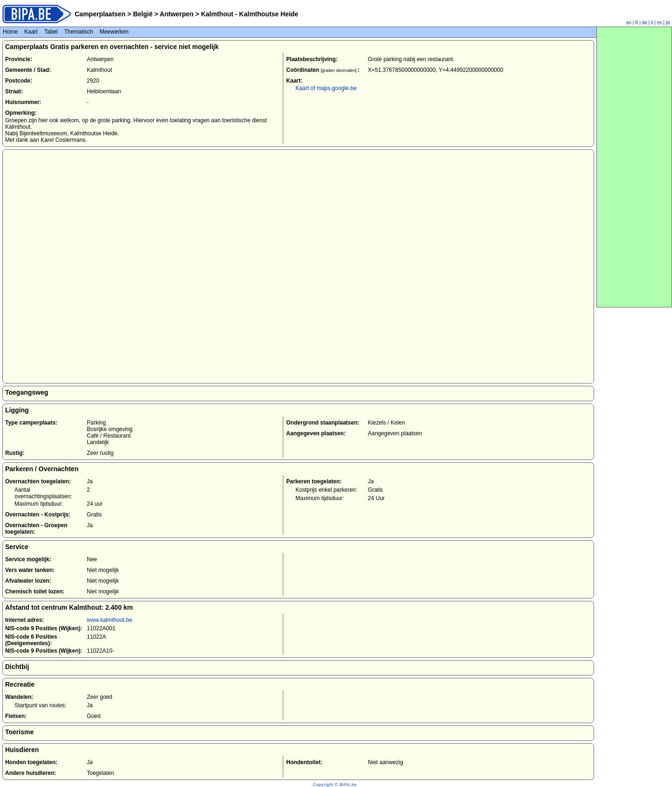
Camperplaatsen (100, 14)
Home (10, 32)
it (652, 23)
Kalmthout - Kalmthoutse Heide (249, 14)
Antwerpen (177, 14)
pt (668, 23)
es (660, 23)
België (143, 14)
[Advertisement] (634, 167)
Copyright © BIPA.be (335, 785)
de (645, 23)
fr (637, 23)
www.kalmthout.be (109, 620)
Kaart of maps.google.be (326, 88)
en (629, 23)
